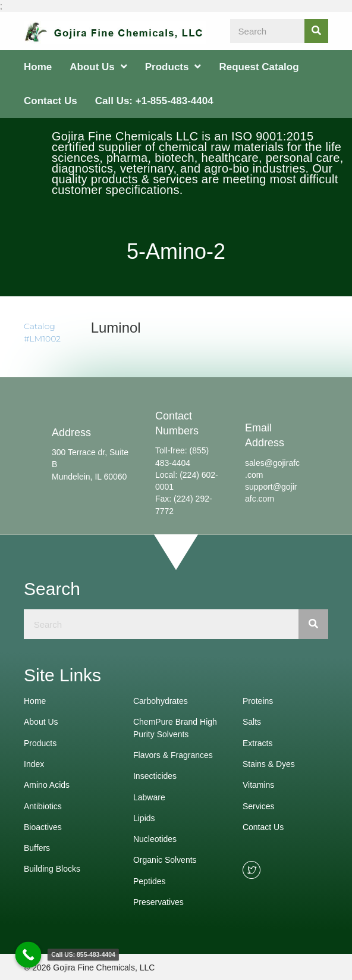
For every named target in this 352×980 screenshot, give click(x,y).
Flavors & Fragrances (173, 755)
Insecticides (155, 776)
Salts (252, 722)
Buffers (37, 848)
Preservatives (158, 902)
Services (259, 806)
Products (40, 743)
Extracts (258, 743)
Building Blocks (52, 869)
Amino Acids (47, 785)
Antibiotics (43, 806)
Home (35, 701)
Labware (149, 797)
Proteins (258, 701)
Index (34, 764)
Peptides (149, 881)
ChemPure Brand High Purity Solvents (175, 728)
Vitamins (258, 785)
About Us (41, 722)
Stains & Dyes (269, 764)
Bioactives (43, 827)
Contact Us (263, 827)
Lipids (144, 818)
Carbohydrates (161, 701)
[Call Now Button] (29, 955)
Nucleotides (155, 839)
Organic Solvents (165, 860)
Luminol (116, 328)
